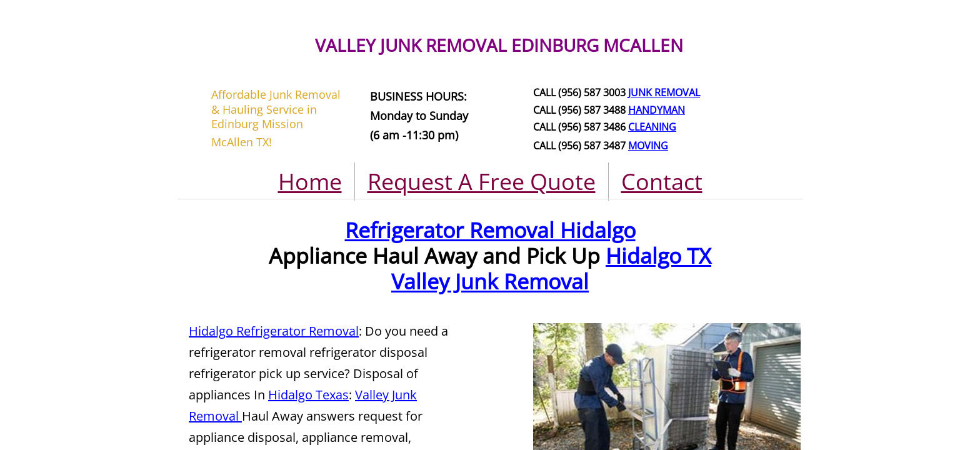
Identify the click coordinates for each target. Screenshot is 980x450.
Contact (662, 182)
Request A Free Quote (482, 182)
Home (310, 182)
